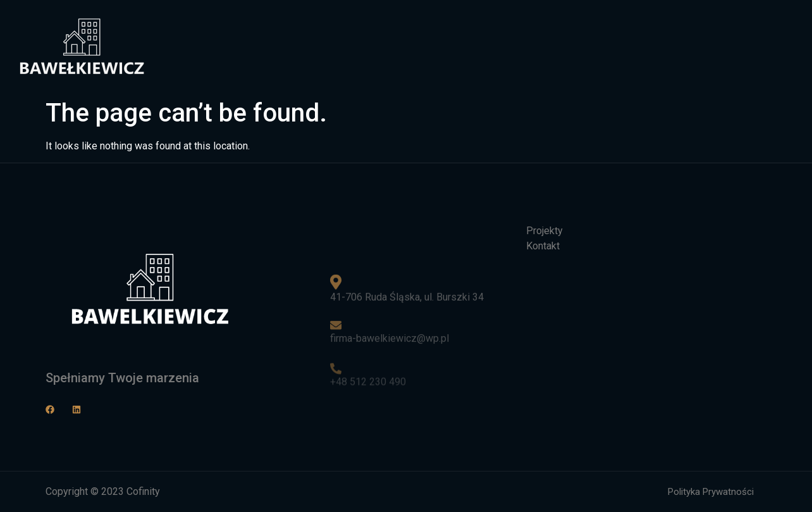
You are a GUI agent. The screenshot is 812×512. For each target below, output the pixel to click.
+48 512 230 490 (368, 384)
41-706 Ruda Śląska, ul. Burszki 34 (407, 297)
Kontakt (665, 46)
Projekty (598, 46)
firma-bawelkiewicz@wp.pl (390, 340)
